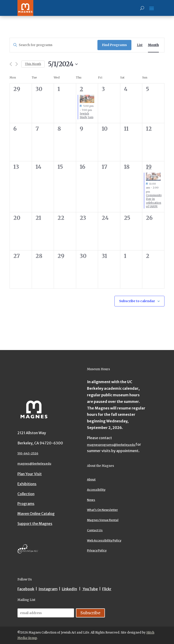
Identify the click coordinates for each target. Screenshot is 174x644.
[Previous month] (11, 64)
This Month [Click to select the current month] (33, 64)
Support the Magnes (35, 524)
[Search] (142, 8)
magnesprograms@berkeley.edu (111, 445)
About (91, 479)
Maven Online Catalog (36, 514)
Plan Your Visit (30, 474)
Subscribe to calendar (137, 301)
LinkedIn (69, 589)
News (91, 500)
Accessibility (96, 490)
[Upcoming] (63, 64)
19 (149, 167)
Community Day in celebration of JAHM (154, 201)
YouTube (90, 589)
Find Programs (114, 45)
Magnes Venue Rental (103, 520)
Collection (26, 494)
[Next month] (17, 64)
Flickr (107, 589)
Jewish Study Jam (87, 115)
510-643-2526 (28, 453)
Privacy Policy (97, 550)
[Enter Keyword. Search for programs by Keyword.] (54, 45)
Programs (26, 504)
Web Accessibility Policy (104, 540)
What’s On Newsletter (102, 510)
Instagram (48, 589)
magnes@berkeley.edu (34, 464)
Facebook (26, 589)
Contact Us (95, 530)
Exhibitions (27, 484)
